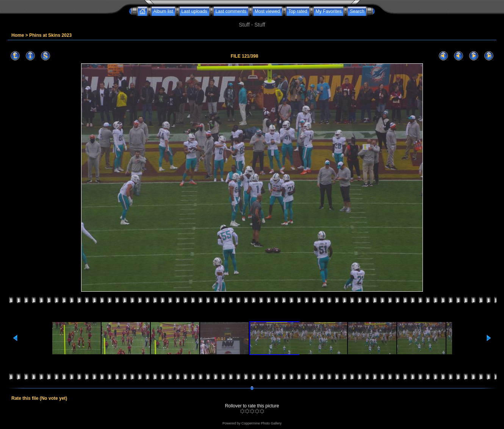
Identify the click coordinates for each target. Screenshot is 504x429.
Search (357, 11)
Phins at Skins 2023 (50, 35)
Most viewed (267, 11)
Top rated (298, 11)
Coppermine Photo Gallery (261, 423)
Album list (163, 11)
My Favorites (329, 11)
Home (18, 35)
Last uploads (194, 11)
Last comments (231, 11)
